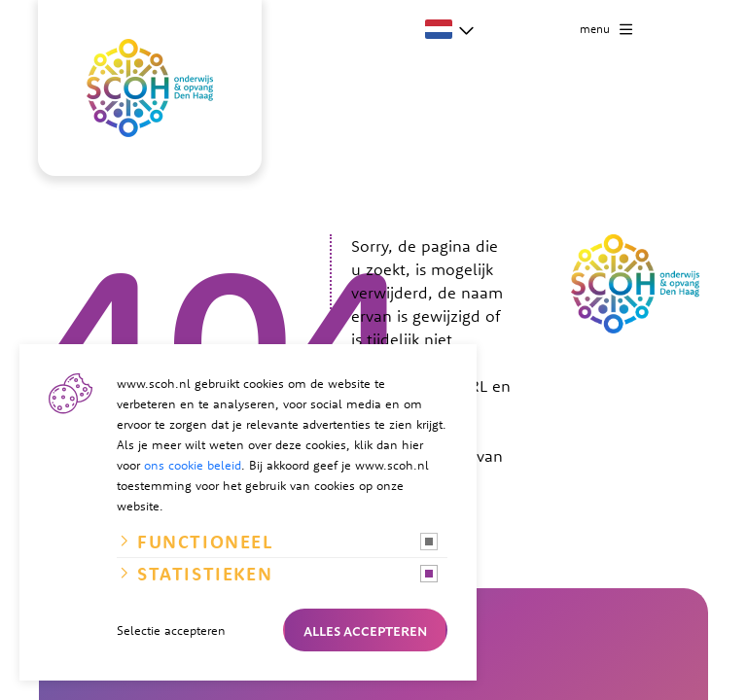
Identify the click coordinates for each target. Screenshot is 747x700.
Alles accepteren (365, 630)
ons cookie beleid (193, 465)
